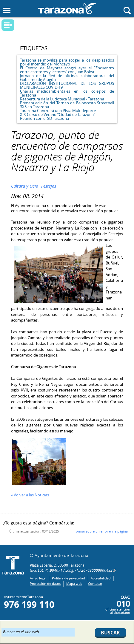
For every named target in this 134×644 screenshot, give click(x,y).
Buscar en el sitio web (21, 631)
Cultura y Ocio (25, 186)
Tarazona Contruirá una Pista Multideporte (58, 111)
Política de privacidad (68, 578)
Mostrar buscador (127, 11)
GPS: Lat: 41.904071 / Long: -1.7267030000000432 (71, 570)
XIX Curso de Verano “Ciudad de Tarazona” (58, 114)
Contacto (95, 583)
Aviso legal (38, 578)
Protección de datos (45, 583)
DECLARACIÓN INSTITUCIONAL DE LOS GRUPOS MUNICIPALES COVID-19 (67, 85)
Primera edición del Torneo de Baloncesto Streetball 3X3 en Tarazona (67, 105)
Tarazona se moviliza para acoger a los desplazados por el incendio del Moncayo (67, 62)
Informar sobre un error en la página (100, 531)
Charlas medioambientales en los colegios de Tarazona (67, 93)
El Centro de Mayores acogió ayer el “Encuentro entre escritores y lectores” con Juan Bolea (67, 70)
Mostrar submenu (8, 25)
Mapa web (74, 583)
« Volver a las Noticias (30, 495)
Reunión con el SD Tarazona (44, 118)
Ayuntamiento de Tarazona (67, 9)
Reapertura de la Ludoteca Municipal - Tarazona (62, 99)
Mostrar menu (7, 11)
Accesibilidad (101, 578)
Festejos (49, 186)
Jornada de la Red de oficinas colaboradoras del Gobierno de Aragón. (67, 78)
